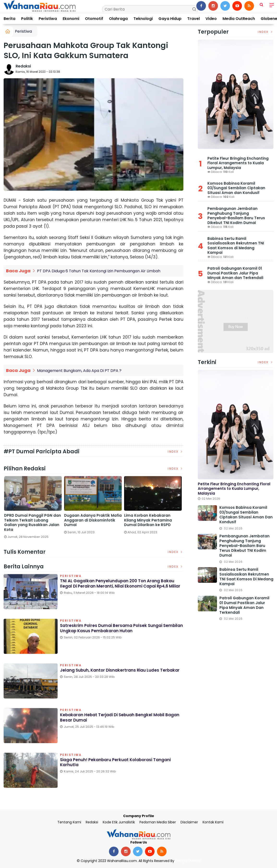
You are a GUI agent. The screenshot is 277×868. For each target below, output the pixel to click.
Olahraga (118, 19)
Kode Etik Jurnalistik (119, 822)
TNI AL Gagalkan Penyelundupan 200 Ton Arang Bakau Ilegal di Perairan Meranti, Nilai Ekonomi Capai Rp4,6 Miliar (121, 587)
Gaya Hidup (170, 19)
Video (211, 19)
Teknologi (143, 19)
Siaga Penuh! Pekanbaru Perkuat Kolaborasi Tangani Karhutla (119, 763)
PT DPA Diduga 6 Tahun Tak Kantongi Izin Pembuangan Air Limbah (99, 271)
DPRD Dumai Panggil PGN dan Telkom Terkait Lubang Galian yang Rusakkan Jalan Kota (93, 522)
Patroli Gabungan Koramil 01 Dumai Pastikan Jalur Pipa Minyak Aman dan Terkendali (235, 273)
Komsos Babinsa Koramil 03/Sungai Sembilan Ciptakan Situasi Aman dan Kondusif (236, 188)
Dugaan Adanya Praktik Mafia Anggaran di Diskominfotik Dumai (154, 520)
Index (176, 452)
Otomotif (94, 19)
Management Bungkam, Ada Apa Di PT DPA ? (79, 371)
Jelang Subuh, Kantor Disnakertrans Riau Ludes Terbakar (113, 673)
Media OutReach (239, 19)
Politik (27, 19)
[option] (34, 509)
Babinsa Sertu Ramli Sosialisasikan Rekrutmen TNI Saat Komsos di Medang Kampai (236, 246)
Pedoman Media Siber (158, 822)
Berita (9, 19)
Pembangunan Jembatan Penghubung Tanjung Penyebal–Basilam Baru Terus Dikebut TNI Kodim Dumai (236, 216)
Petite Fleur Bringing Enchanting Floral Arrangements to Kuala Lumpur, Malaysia (238, 163)
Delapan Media (188, 861)
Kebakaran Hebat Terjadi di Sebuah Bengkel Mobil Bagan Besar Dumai (115, 718)
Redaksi (23, 66)
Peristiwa (48, 19)
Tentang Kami (69, 822)
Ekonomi (71, 19)
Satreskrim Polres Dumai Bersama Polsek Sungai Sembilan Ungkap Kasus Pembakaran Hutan (28, 522)
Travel (193, 19)
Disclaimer (189, 822)
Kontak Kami (213, 822)
